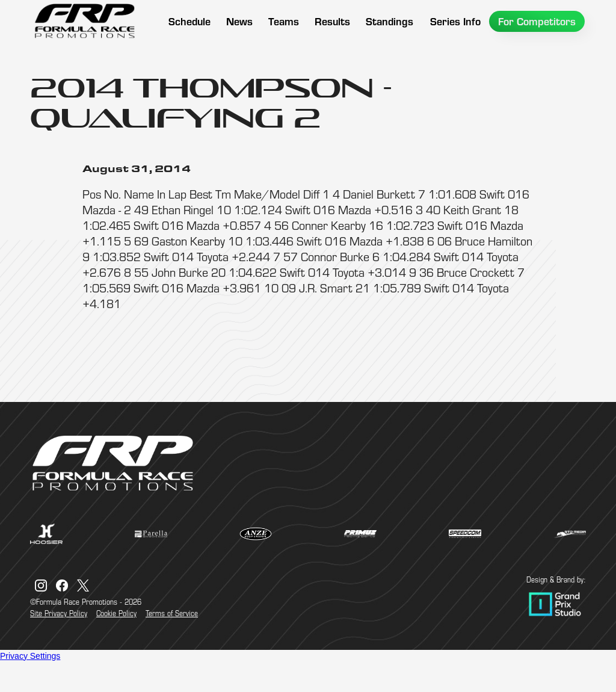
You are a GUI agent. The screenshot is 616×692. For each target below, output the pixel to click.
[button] (284, 21)
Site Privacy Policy (59, 613)
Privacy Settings (30, 656)
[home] (84, 21)
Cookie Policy (116, 613)
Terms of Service (172, 613)
